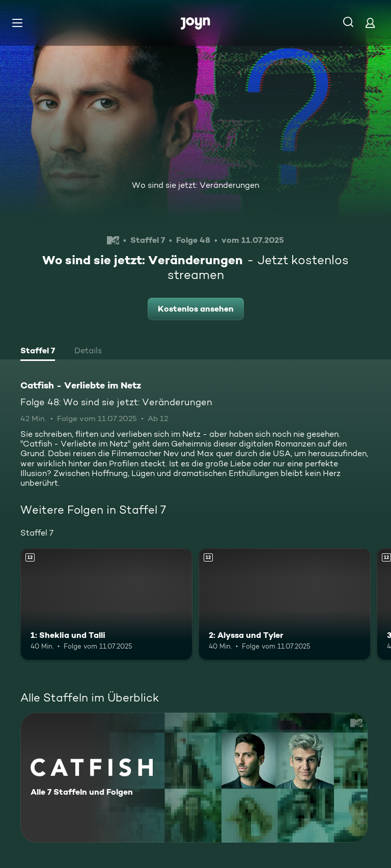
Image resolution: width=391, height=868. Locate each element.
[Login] (370, 23)
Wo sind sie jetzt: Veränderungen (195, 185)
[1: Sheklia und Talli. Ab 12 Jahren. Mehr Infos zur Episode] (106, 604)
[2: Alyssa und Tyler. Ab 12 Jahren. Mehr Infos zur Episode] (285, 604)
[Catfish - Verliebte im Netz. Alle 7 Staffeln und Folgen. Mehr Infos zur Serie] (194, 778)
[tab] (38, 352)
